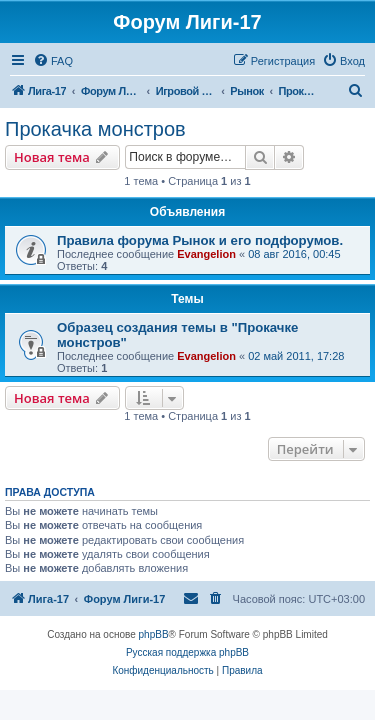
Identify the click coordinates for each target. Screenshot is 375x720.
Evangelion (206, 254)
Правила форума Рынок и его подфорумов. (200, 240)
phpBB (154, 634)
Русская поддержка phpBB (187, 652)
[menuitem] (53, 61)
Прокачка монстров (95, 129)
